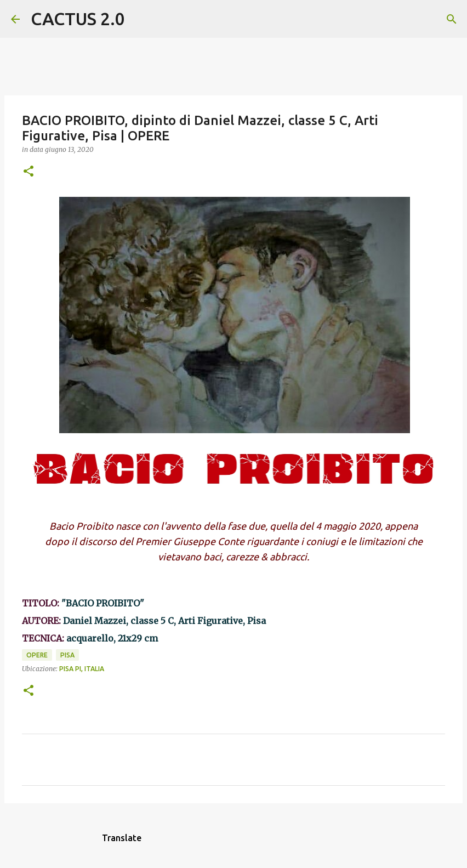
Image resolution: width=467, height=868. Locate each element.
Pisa (67, 655)
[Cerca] (140, 19)
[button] (29, 172)
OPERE (37, 655)
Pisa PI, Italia (82, 669)
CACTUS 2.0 (78, 19)
